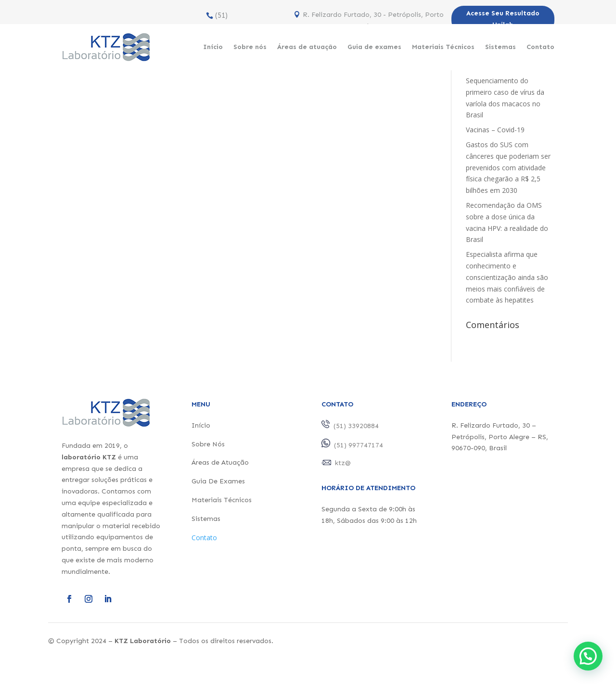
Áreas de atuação (307, 47)
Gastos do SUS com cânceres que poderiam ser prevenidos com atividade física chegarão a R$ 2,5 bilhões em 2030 (508, 167)
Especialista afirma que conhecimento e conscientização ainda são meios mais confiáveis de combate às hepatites (507, 277)
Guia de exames (374, 47)
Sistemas (500, 47)
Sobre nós (250, 47)
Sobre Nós (208, 444)
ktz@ (343, 463)
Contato (540, 47)
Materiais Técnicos (443, 47)
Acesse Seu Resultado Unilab (503, 19)
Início (213, 47)
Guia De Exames (218, 481)
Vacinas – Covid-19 (495, 130)
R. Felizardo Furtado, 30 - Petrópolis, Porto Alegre (373, 20)
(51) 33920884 (212, 22)
